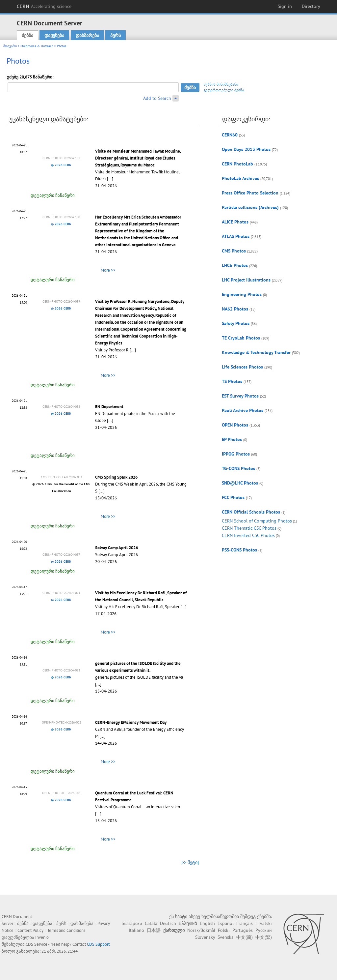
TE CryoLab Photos (241, 338)
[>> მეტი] (190, 862)
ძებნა (27, 35)
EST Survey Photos (240, 396)
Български (132, 923)
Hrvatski (264, 923)
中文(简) (245, 937)
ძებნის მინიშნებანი (221, 84)
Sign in (285, 6)
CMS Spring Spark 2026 (116, 477)
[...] (110, 179)
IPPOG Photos (236, 454)
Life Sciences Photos (242, 367)
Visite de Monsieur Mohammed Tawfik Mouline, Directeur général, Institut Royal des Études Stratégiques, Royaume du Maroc (138, 158)
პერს (116, 35)
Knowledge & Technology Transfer (256, 352)
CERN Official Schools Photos (251, 512)
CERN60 (230, 135)
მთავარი (10, 46)
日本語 (154, 930)
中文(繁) (264, 937)
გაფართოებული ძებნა (224, 90)
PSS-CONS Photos (239, 550)
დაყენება (54, 35)
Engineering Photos (242, 294)
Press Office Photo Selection (250, 193)
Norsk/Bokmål (201, 930)
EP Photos (232, 439)
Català (151, 923)
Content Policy (30, 930)
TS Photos (232, 381)
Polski (224, 930)
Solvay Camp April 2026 (117, 548)
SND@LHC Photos (240, 483)
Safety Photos (236, 323)
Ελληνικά (188, 923)
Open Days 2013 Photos (246, 149)
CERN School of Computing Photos (257, 521)
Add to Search (157, 98)
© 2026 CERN (61, 165)
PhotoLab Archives (240, 178)
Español (226, 923)
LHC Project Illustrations (246, 280)
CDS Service (37, 944)
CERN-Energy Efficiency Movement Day (131, 722)
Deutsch (168, 923)
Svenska (226, 937)
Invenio (42, 937)
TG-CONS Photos (238, 468)
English (207, 923)
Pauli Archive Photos (243, 410)
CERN (44, 6)
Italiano (136, 930)
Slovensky (205, 937)
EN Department (109, 407)
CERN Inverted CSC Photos (248, 535)
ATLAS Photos (236, 236)
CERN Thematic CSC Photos (249, 528)
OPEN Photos (235, 425)
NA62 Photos (235, 309)
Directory (311, 6)
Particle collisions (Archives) (250, 207)
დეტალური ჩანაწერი (53, 195)
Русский (264, 930)
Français (245, 923)
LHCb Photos (235, 265)
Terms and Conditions (66, 930)
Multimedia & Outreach (37, 46)
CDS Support (98, 944)
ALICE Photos (235, 222)
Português (243, 930)
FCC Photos (233, 497)
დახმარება (87, 35)
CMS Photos (234, 251)
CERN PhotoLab (237, 164)
